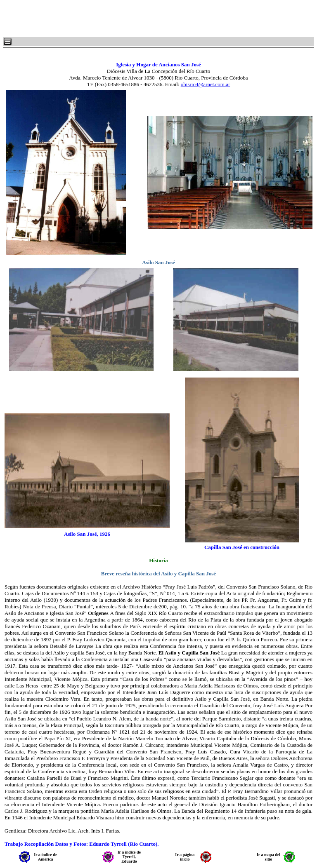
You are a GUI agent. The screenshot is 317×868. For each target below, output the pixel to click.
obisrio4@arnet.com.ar (206, 84)
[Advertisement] (103, 19)
